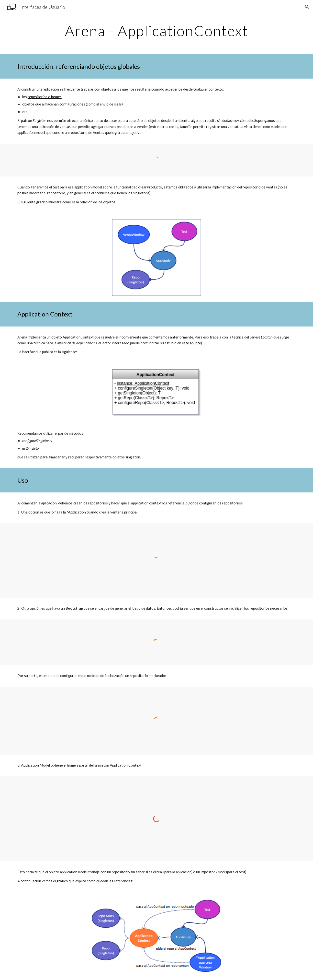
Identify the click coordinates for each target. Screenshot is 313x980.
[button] (307, 7)
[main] (156, 31)
